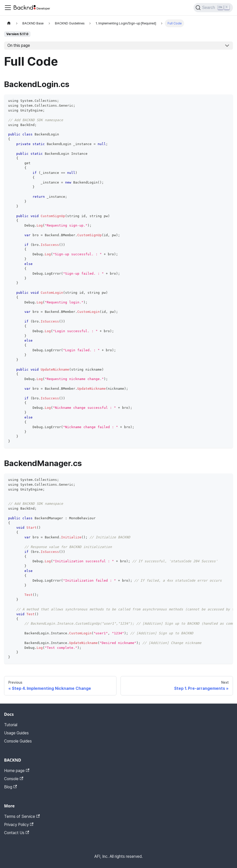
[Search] (213, 8)
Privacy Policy (19, 825)
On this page (19, 45)
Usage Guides (16, 733)
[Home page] (9, 23)
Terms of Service (22, 816)
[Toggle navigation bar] (8, 8)
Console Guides (18, 741)
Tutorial (11, 725)
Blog (10, 787)
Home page (17, 771)
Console (14, 779)
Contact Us (17, 833)
